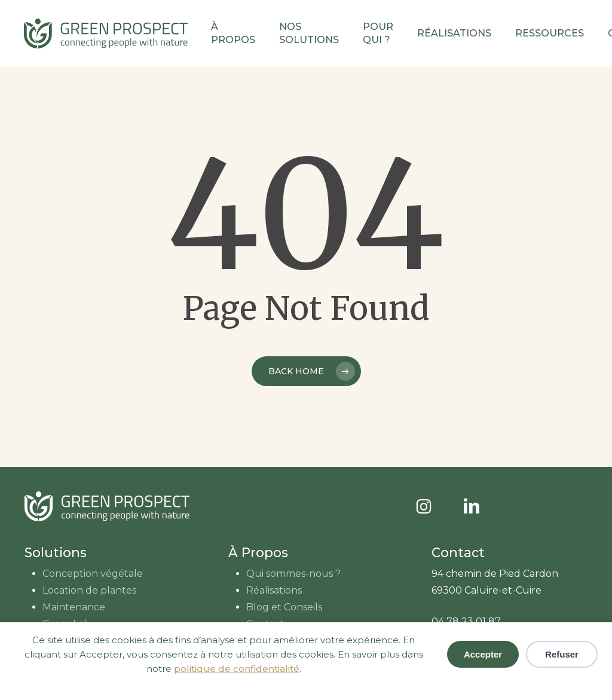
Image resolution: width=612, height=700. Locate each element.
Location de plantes (89, 590)
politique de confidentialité (237, 669)
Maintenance (74, 607)
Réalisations (274, 590)
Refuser (562, 654)
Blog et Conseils (284, 607)
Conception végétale (93, 574)
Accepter (483, 654)
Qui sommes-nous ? (293, 574)
